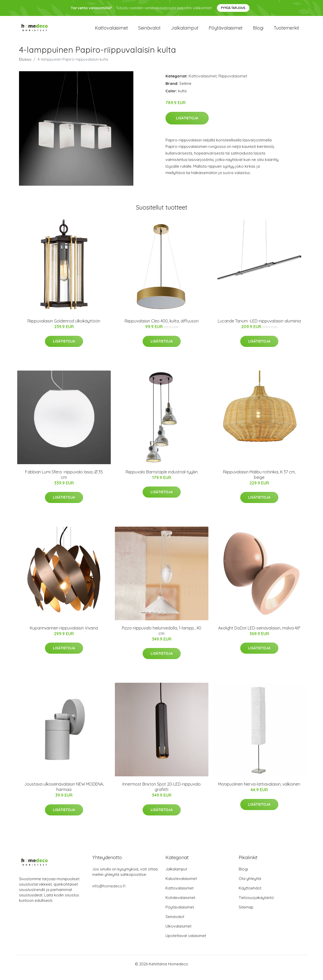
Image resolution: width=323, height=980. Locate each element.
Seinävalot (149, 31)
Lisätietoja (187, 125)
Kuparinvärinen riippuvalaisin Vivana (64, 635)
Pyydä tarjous (233, 8)
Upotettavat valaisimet (186, 943)
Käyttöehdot (250, 895)
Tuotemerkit (286, 31)
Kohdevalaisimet (180, 905)
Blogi (258, 31)
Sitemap (246, 914)
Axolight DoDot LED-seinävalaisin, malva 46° (259, 635)
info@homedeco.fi (109, 893)
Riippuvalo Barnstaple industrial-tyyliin (162, 479)
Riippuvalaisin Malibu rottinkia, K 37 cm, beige (259, 482)
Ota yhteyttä (250, 886)
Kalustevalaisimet (181, 886)
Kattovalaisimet (111, 31)
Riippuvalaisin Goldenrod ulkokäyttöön (64, 328)
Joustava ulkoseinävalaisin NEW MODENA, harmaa (64, 794)
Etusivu (25, 66)
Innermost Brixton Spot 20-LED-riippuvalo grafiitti (161, 794)
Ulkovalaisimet (178, 933)
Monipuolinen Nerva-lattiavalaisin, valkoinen (259, 791)
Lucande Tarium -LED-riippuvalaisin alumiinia (259, 328)
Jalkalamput (185, 31)
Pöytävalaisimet (226, 31)
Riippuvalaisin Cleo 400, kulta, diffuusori (162, 328)
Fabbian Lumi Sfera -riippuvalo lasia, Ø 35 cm (64, 482)
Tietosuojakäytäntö (256, 905)
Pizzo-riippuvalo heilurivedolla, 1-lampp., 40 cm (161, 638)
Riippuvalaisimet (233, 83)
